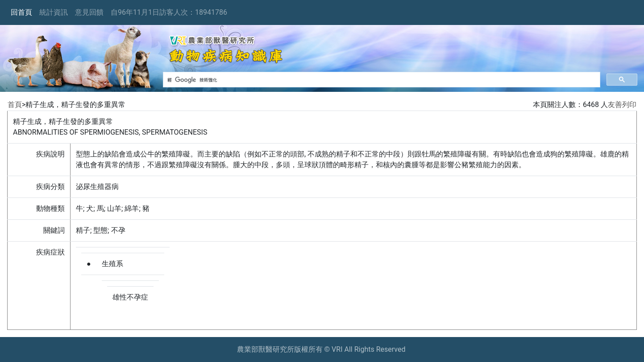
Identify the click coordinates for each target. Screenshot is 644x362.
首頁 (15, 105)
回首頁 (21, 12)
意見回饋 (89, 12)
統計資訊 (54, 12)
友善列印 (622, 105)
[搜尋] (381, 80)
